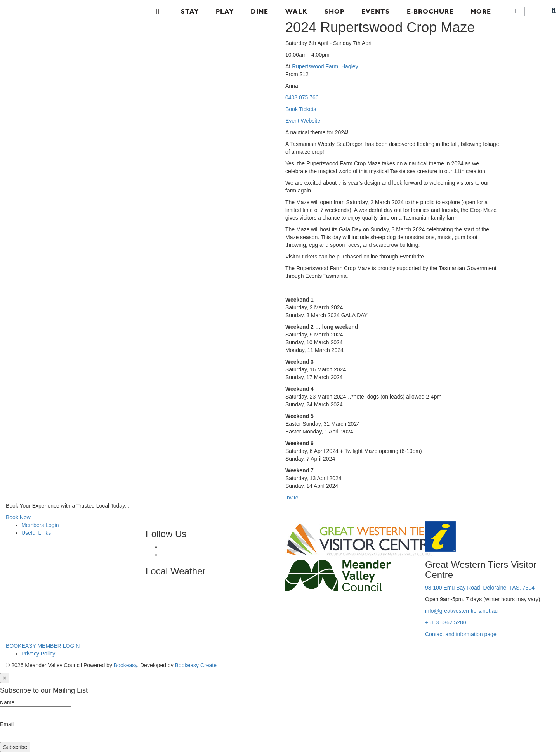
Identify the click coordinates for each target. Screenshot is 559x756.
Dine (260, 11)
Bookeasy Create (196, 665)
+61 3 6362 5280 (446, 622)
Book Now (18, 517)
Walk (296, 11)
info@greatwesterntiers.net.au (461, 611)
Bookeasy (125, 665)
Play (225, 11)
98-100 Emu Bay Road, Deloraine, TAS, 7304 (480, 588)
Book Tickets (301, 109)
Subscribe (15, 747)
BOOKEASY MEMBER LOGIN (43, 646)
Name (7, 702)
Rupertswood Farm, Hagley (325, 66)
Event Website (303, 121)
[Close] (5, 678)
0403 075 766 (302, 97)
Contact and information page (461, 634)
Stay (190, 11)
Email (7, 724)
